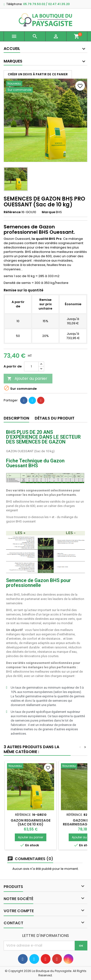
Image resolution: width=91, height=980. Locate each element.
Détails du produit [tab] (55, 418)
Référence (12, 212)
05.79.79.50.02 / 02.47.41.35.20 (46, 4)
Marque (48, 212)
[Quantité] (31, 366)
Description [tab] (16, 418)
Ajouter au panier (27, 378)
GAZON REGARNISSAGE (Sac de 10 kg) (31, 822)
